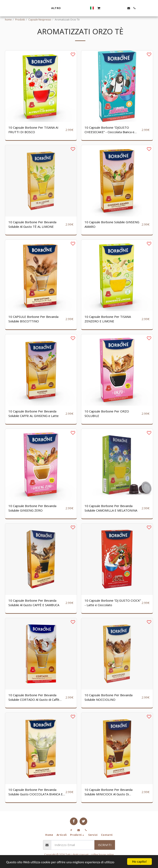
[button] (139, 8)
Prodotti (20, 20)
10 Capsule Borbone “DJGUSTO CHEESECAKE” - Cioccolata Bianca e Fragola (109, 130)
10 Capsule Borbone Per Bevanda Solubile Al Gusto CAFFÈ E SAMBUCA (34, 603)
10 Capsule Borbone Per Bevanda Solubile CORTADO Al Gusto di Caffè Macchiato (34, 697)
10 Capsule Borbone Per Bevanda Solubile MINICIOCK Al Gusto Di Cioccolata (109, 792)
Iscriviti (105, 845)
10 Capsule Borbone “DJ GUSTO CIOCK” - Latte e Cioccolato (113, 603)
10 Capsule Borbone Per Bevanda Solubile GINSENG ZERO (32, 508)
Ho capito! (139, 862)
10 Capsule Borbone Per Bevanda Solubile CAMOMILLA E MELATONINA (111, 508)
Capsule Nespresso (40, 20)
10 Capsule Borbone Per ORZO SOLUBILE (107, 414)
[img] (41, 86)
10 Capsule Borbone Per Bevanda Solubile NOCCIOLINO (109, 697)
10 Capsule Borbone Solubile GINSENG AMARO (112, 224)
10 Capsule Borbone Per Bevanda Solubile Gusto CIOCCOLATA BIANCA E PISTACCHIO (36, 792)
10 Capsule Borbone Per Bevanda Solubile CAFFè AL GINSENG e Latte (34, 414)
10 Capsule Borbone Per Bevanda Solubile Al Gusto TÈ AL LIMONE (32, 224)
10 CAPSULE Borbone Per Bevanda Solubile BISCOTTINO (33, 319)
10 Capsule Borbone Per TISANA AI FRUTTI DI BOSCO (33, 130)
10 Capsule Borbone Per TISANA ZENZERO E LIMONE (108, 319)
